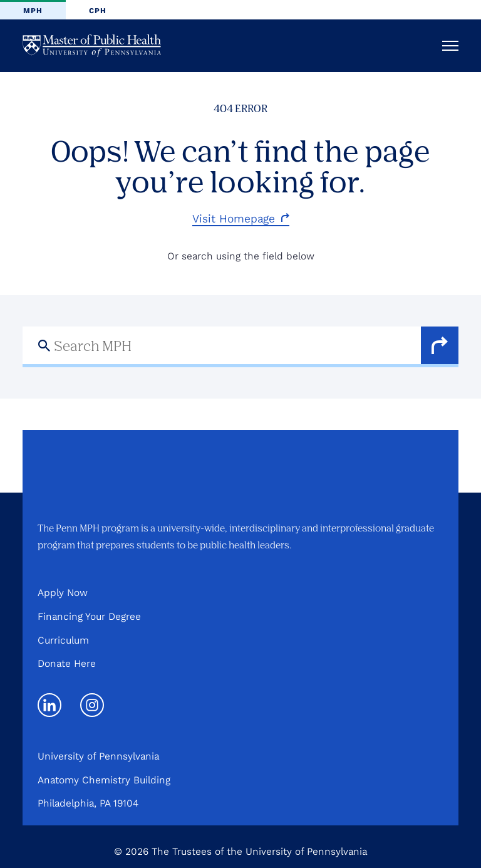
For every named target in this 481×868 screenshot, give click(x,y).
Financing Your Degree (89, 616)
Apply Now (63, 593)
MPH (33, 11)
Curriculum (63, 640)
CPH (98, 11)
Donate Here (67, 663)
